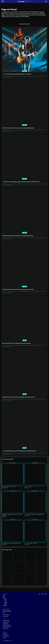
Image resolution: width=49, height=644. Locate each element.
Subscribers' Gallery (7, 625)
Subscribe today (6, 621)
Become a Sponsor (7, 610)
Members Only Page (7, 611)
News (24, 340)
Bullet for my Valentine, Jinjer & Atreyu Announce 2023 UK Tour (22, 182)
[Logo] (25, 2)
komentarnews (7, 641)
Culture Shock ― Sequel (31, 543)
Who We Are (5, 634)
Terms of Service (6, 615)
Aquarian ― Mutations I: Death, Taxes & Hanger (12, 515)
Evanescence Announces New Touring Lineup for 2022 (18, 289)
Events (24, 71)
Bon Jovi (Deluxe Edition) (9, 487)
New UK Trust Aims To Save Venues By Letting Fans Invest (19, 397)
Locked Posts (6, 624)
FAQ (4, 613)
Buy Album (13, 463)
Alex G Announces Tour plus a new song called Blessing (18, 128)
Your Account (6, 628)
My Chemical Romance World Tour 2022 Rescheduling (18, 236)
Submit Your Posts (7, 627)
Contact (4, 638)
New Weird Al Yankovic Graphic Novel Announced (16, 343)
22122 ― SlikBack (29, 487)
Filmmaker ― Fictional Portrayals (11, 543)
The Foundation (6, 636)
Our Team (5, 633)
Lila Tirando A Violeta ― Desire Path (34, 515)
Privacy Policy (6, 616)
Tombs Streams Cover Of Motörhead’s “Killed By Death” (20, 451)
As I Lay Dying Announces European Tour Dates (18, 74)
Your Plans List (6, 622)
